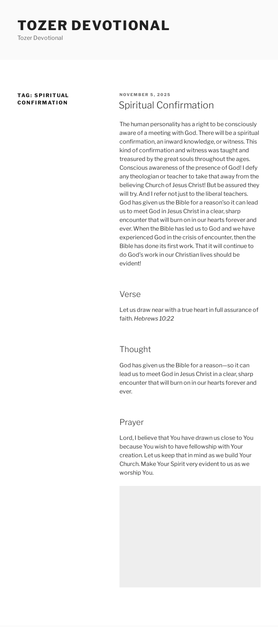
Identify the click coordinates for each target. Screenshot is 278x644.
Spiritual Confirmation (166, 105)
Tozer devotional (94, 25)
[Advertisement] (190, 537)
